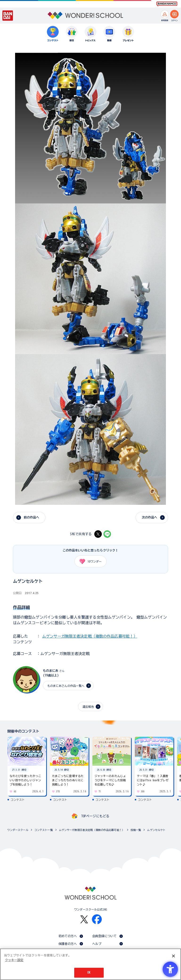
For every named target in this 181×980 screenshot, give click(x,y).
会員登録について (105, 936)
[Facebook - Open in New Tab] (97, 919)
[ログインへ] (174, 14)
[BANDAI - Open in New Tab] (8, 16)
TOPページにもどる (95, 816)
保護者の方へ (68, 944)
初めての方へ (68, 936)
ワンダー (89, 561)
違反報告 (88, 707)
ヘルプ (97, 944)
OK (89, 973)
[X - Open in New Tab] (98, 534)
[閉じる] (173, 956)
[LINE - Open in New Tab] (107, 534)
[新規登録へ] (165, 14)
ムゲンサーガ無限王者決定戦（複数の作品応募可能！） (90, 636)
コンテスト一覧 (44, 830)
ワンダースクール (18, 830)
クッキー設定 (14, 960)
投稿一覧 (136, 830)
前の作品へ (32, 517)
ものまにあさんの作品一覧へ (66, 686)
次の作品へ (150, 517)
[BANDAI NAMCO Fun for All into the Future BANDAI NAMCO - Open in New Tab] (167, 4)
